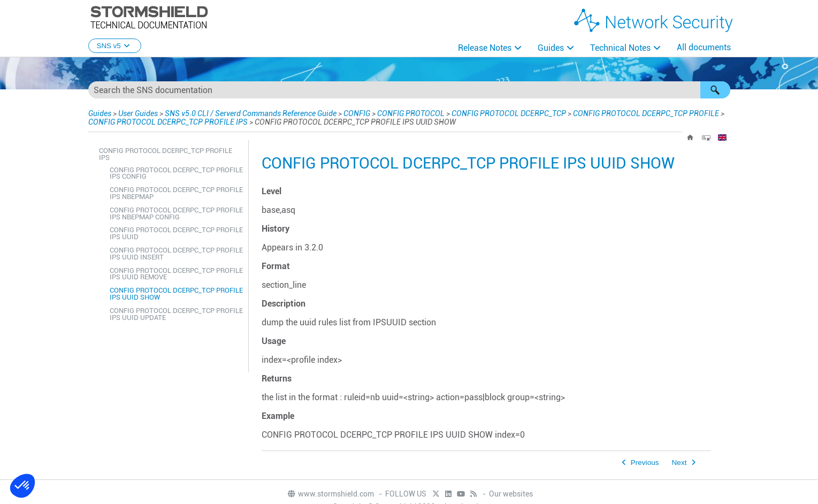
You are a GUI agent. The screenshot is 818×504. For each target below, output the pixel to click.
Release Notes (485, 48)
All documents (704, 47)
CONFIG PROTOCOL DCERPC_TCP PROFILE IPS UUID (176, 233)
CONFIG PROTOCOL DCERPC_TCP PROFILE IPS (168, 122)
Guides (551, 48)
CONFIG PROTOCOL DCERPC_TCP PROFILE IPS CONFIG (176, 173)
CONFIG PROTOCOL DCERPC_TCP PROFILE (646, 113)
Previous (645, 463)
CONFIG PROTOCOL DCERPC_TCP (509, 113)
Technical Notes (620, 48)
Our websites (511, 494)
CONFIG (357, 113)
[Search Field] (409, 90)
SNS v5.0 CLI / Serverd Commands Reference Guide (251, 113)
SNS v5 (115, 46)
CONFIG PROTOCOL (411, 113)
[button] (715, 90)
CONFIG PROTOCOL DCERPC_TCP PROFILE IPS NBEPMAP (176, 193)
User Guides (138, 113)
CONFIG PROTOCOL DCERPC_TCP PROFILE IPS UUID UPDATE (176, 314)
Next (679, 463)
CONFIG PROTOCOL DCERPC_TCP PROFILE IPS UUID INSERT (176, 254)
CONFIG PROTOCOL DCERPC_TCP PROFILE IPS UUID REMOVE (176, 274)
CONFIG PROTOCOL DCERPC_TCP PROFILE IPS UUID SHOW (176, 294)
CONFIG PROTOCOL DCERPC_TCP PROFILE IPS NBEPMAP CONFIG (176, 213)
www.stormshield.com (330, 494)
